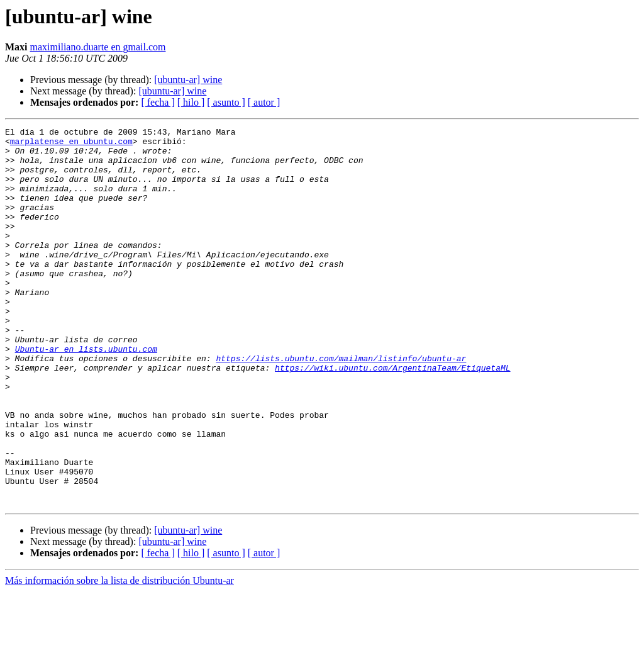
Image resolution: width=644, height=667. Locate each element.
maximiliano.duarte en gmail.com (98, 47)
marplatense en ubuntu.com (71, 145)
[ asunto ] (226, 102)
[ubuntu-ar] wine (188, 80)
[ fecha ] (158, 102)
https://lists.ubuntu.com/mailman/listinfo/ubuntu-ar (341, 405)
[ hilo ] (191, 102)
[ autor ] (264, 102)
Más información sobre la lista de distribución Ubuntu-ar (119, 656)
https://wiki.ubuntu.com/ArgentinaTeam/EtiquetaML (392, 417)
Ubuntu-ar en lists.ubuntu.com (86, 394)
